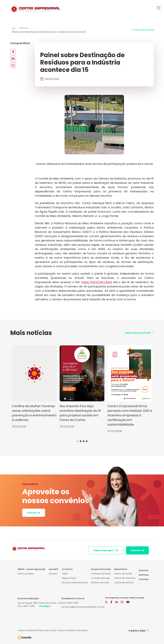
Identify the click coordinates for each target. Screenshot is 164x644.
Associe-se (34, 513)
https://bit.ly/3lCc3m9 (97, 282)
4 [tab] (87, 441)
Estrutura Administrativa (75, 583)
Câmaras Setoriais (101, 574)
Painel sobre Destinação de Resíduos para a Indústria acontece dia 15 (49, 32)
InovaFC (53, 574)
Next (156, 394)
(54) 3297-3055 (26, 606)
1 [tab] (77, 441)
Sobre (65, 574)
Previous (8, 394)
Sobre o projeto (26, 574)
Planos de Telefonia (125, 578)
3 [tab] (84, 441)
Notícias (24, 28)
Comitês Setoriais (100, 578)
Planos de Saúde (123, 574)
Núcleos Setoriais (100, 583)
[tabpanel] (34, 387)
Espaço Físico (69, 578)
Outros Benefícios (124, 583)
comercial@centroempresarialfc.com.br (83, 607)
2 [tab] (80, 441)
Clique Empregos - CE (106, 550)
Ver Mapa (45, 606)
